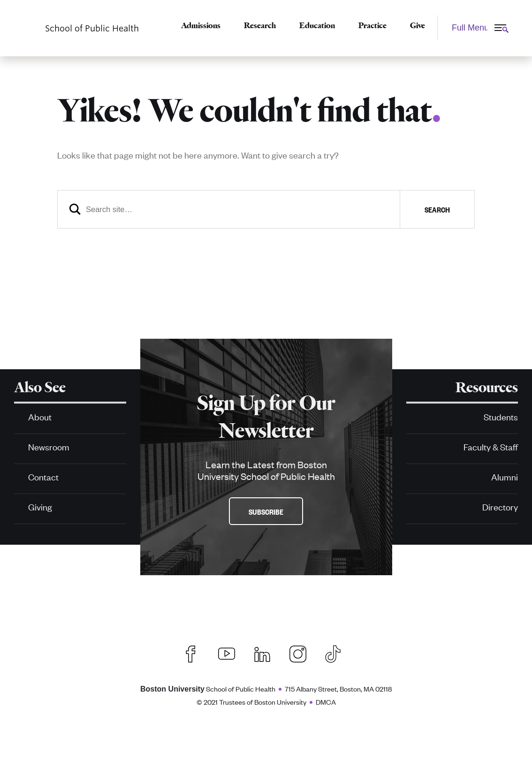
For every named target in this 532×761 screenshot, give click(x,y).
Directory (500, 506)
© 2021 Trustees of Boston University (251, 702)
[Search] (266, 209)
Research (260, 25)
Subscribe (266, 511)
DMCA (326, 702)
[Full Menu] (475, 28)
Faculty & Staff (491, 446)
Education (317, 25)
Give (418, 25)
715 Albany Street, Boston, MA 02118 (338, 689)
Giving (40, 506)
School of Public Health (208, 689)
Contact (43, 476)
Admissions (201, 25)
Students (501, 416)
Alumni (505, 476)
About (40, 416)
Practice (372, 25)
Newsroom (49, 446)
